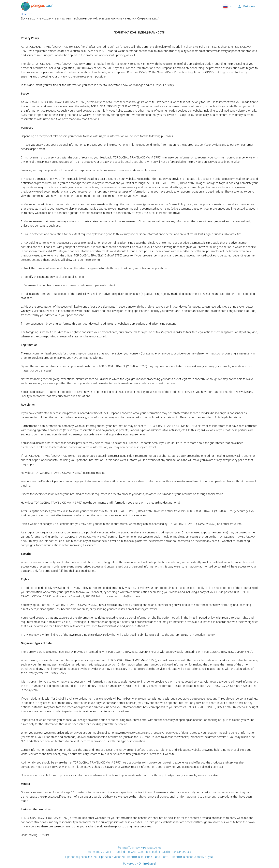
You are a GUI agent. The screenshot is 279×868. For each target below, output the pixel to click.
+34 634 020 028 (182, 852)
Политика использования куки (192, 857)
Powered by (140, 864)
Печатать (27, 14)
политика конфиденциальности (148, 857)
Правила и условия (112, 857)
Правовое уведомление (81, 857)
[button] (227, 6)
